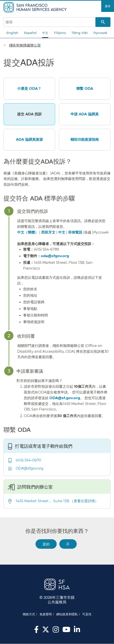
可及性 (87, 614)
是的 (46, 544)
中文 (45, 33)
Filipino (60, 33)
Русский (100, 33)
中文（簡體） (28, 232)
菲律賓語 (75, 232)
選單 (108, 6)
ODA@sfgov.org (30, 468)
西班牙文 (48, 232)
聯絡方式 (29, 614)
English (12, 33)
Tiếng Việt (80, 33)
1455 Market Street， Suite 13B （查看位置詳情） (57, 501)
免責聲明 (46, 614)
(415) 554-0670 (28, 460)
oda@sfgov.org (55, 256)
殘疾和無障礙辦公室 (25, 45)
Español (30, 33)
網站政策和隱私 (67, 614)
